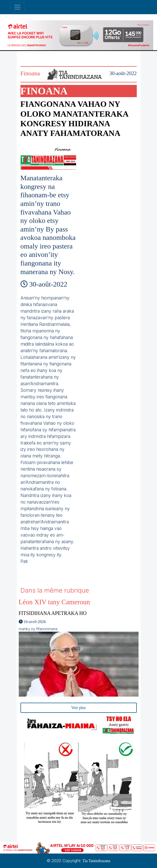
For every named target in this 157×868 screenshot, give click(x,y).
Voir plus (79, 708)
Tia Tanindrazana (96, 861)
